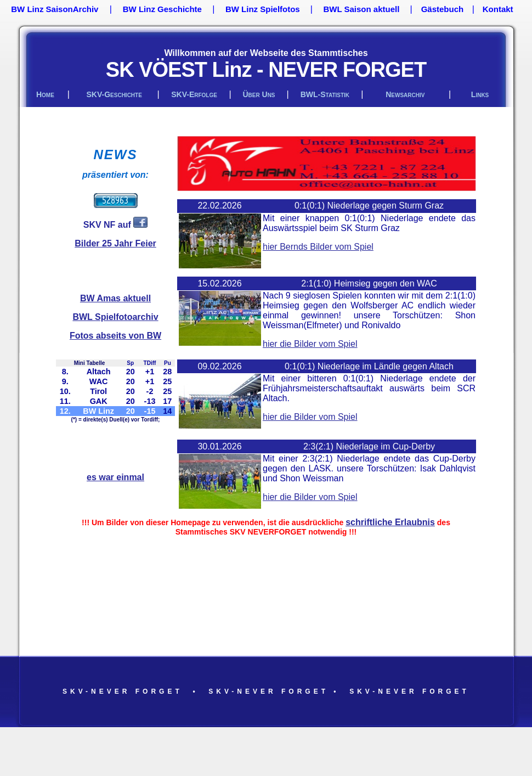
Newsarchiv (405, 94)
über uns (259, 94)
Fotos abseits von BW (115, 336)
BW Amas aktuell (115, 298)
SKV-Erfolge (194, 94)
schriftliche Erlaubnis (390, 522)
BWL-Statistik (325, 94)
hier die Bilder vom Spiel (310, 344)
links (480, 94)
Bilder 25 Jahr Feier (115, 243)
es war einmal (115, 477)
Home (45, 94)
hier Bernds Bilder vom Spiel (318, 247)
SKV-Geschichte (114, 94)
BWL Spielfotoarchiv (115, 317)
